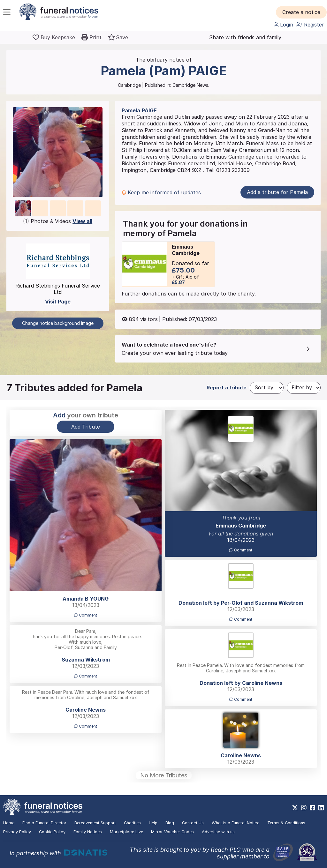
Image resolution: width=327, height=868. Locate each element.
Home (9, 823)
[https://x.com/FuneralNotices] (295, 808)
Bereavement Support (95, 823)
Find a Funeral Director (44, 823)
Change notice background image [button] (58, 323)
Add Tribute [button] (86, 427)
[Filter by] (304, 388)
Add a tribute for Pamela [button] (277, 192)
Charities (132, 823)
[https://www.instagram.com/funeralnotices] (304, 808)
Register (310, 25)
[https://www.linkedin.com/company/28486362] (321, 808)
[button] (301, 12)
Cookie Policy (52, 832)
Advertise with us (218, 832)
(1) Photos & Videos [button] (58, 221)
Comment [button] (241, 550)
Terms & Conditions (286, 823)
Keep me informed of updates (161, 192)
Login (284, 25)
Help (153, 823)
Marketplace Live (126, 832)
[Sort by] (267, 388)
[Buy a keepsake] (54, 37)
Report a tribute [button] (227, 388)
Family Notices (88, 832)
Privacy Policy (17, 832)
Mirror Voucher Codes (172, 832)
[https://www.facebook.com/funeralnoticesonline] (312, 808)
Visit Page (58, 302)
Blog (170, 823)
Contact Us (193, 823)
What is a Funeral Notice (236, 823)
